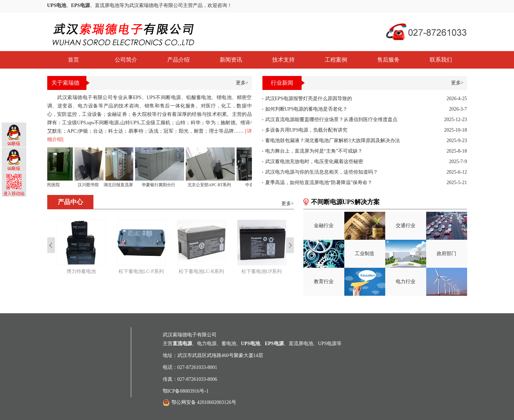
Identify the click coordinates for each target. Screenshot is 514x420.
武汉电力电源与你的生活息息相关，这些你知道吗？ (322, 172)
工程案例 (336, 60)
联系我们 (441, 60)
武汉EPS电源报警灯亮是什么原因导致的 (309, 99)
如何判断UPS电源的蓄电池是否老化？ (307, 109)
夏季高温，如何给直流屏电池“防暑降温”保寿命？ (319, 183)
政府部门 (446, 254)
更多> (242, 83)
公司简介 (126, 60)
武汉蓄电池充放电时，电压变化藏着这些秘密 (314, 162)
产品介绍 (178, 60)
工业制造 (365, 254)
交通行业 (406, 226)
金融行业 (324, 226)
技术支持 (283, 60)
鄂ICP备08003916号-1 (186, 391)
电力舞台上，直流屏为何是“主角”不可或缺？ (314, 151)
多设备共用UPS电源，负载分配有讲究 (307, 130)
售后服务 (388, 60)
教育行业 (324, 282)
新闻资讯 (231, 60)
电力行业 (406, 282)
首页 (73, 60)
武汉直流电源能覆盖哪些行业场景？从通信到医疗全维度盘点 (331, 120)
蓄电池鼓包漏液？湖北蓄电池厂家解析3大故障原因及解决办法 (333, 141)
